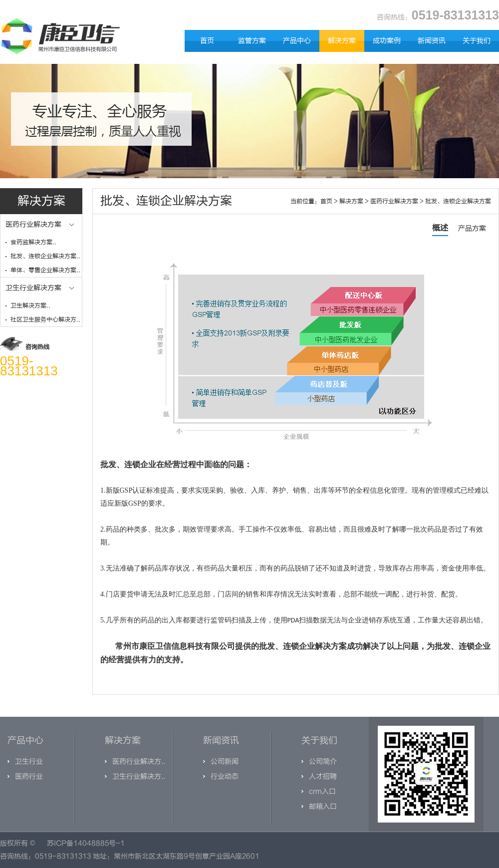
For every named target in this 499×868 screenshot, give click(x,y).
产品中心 (297, 41)
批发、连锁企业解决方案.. (45, 256)
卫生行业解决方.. (139, 776)
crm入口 (322, 791)
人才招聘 (323, 776)
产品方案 (472, 228)
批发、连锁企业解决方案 (458, 201)
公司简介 (323, 761)
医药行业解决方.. (139, 761)
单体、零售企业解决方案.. (45, 270)
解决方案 (342, 41)
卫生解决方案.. (30, 305)
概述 (440, 228)
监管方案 (252, 41)
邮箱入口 (323, 806)
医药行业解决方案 (394, 201)
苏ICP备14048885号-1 (86, 843)
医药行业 (29, 776)
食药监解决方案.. (33, 242)
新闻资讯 (432, 41)
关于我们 (477, 41)
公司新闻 (225, 761)
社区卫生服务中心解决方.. (45, 319)
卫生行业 (29, 761)
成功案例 (387, 41)
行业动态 (225, 776)
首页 (207, 41)
